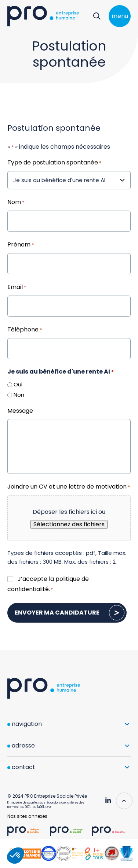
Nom (16, 203)
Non (19, 395)
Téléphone (25, 330)
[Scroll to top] (121, 801)
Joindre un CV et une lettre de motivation (69, 487)
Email (17, 288)
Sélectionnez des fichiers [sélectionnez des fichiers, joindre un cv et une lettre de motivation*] (69, 524)
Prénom (21, 245)
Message (20, 411)
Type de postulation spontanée (54, 163)
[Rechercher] (97, 16)
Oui (18, 384)
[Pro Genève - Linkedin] (108, 798)
